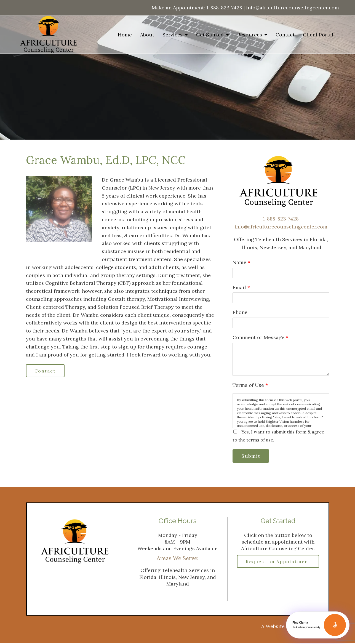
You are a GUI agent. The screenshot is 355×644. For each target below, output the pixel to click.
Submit (252, 456)
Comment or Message (260, 337)
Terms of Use (250, 385)
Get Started (210, 35)
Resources (250, 35)
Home (125, 35)
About (147, 35)
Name (241, 262)
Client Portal (318, 35)
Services (173, 35)
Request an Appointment (278, 565)
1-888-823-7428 (224, 8)
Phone (240, 312)
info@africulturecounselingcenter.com (293, 8)
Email (241, 287)
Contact (285, 35)
